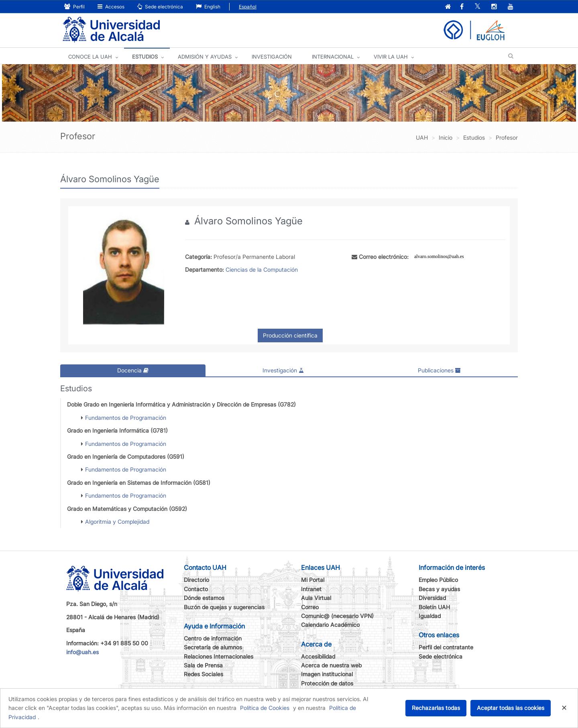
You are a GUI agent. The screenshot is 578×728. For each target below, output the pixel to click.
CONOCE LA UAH (90, 57)
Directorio (196, 580)
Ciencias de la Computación (262, 269)
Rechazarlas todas (436, 708)
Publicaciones (439, 370)
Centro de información (213, 638)
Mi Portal (313, 580)
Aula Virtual (316, 598)
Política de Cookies (265, 708)
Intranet (311, 589)
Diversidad (432, 598)
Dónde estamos (204, 598)
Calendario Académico (330, 625)
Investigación (283, 370)
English (208, 7)
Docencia (133, 370)
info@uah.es (82, 652)
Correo (310, 607)
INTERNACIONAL (333, 57)
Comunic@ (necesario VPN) (337, 616)
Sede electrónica (160, 7)
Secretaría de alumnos (213, 647)
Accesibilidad (318, 656)
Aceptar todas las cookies (511, 708)
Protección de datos (327, 683)
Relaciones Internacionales (219, 656)
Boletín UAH (434, 607)
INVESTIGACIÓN (272, 57)
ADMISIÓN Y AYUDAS (205, 57)
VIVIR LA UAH (391, 57)
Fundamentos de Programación (126, 417)
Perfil (74, 7)
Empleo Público (438, 580)
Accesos (111, 7)
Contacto (196, 589)
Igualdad (430, 616)
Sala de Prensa (203, 665)
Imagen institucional (327, 674)
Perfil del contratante (446, 647)
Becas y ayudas (439, 589)
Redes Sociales (204, 674)
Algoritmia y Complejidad (117, 522)
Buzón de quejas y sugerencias (224, 607)
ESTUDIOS (145, 57)
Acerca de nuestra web (331, 665)
